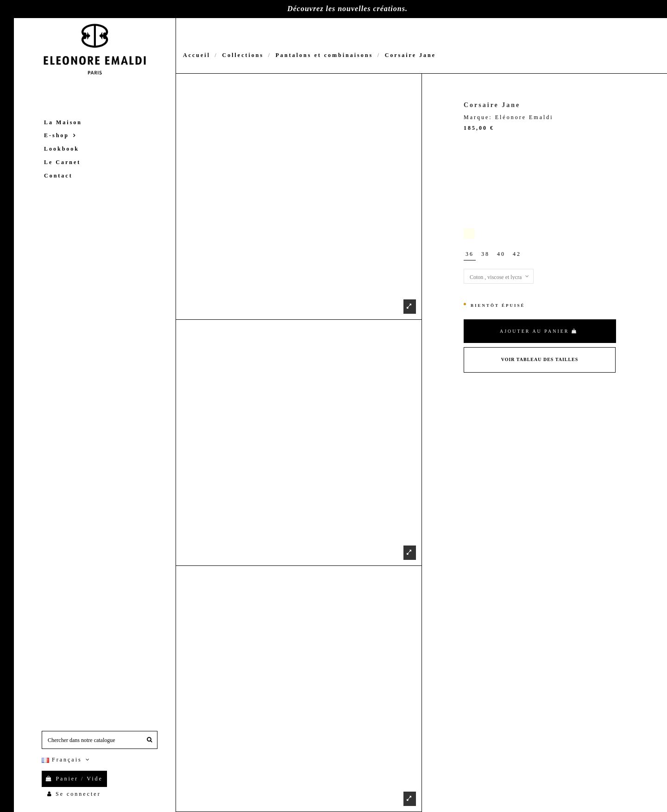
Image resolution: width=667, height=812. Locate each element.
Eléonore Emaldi (524, 117)
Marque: (478, 117)
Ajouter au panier (539, 331)
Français (67, 760)
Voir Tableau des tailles (540, 359)
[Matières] (499, 276)
